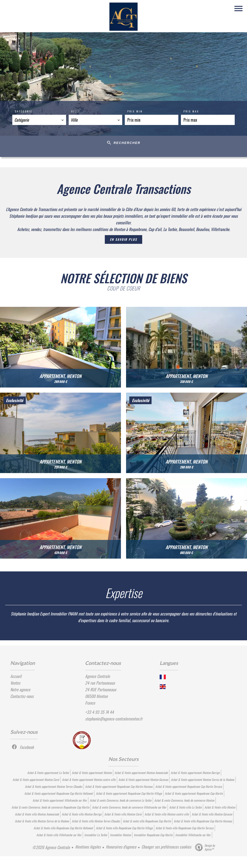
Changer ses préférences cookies (166, 847)
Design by (204, 847)
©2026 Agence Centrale (51, 847)
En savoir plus (123, 239)
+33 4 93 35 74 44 (99, 712)
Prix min (135, 111)
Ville (76, 111)
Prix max (191, 111)
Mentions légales (88, 847)
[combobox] (39, 120)
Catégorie (24, 111)
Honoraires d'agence (121, 847)
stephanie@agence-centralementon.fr (114, 719)
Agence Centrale (97, 676)
